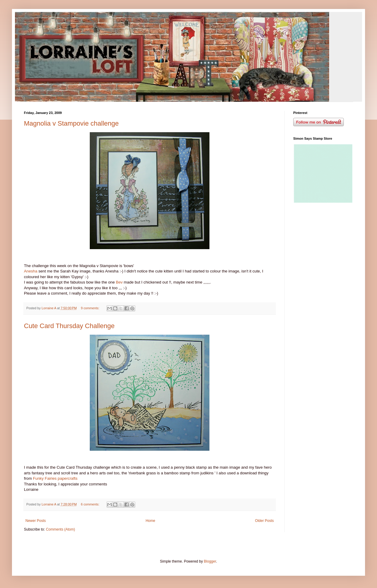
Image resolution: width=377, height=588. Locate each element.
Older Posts (264, 521)
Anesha (31, 271)
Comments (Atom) (60, 529)
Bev (119, 282)
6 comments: (91, 504)
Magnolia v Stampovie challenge (71, 123)
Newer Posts (36, 521)
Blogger (210, 561)
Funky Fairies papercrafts (55, 478)
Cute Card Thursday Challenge (69, 326)
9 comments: (91, 308)
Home (151, 521)
